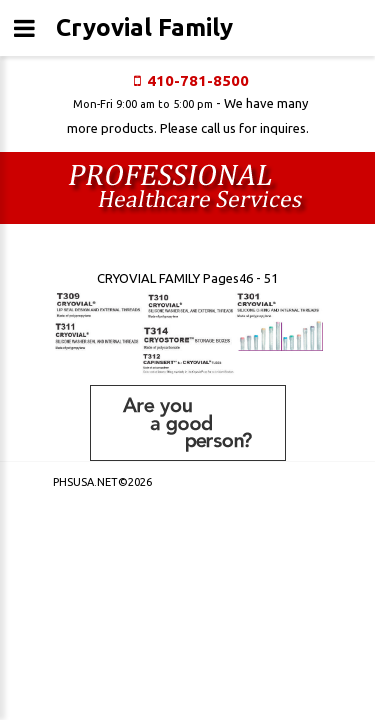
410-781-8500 (198, 80)
